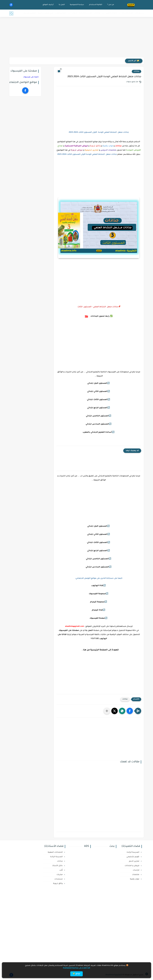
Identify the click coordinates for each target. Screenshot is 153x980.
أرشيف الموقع (48, 5)
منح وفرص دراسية (46, 13)
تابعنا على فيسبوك (31, 77)
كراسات (136, 870)
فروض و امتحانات (132, 866)
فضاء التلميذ (111, 13)
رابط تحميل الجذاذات (100, 316)
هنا (85, 650)
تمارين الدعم (134, 861)
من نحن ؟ (110, 5)
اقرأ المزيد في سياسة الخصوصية (77, 968)
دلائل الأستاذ (58, 866)
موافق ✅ (76, 974)
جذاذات (136, 71)
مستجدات (139, 13)
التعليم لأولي (61, 13)
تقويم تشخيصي (133, 857)
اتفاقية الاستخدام (95, 5)
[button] (130, 711)
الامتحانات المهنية (55, 852)
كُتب (61, 870)
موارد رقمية (135, 879)
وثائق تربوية (58, 884)
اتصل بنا (62, 5)
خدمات (74, 13)
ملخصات (136, 875)
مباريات (97, 13)
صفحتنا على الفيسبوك (69, 631)
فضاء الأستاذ (128, 13)
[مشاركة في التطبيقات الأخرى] (107, 711)
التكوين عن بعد (29, 13)
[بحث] (11, 13)
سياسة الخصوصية (77, 5)
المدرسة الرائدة (86, 13)
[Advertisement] (76, 38)
